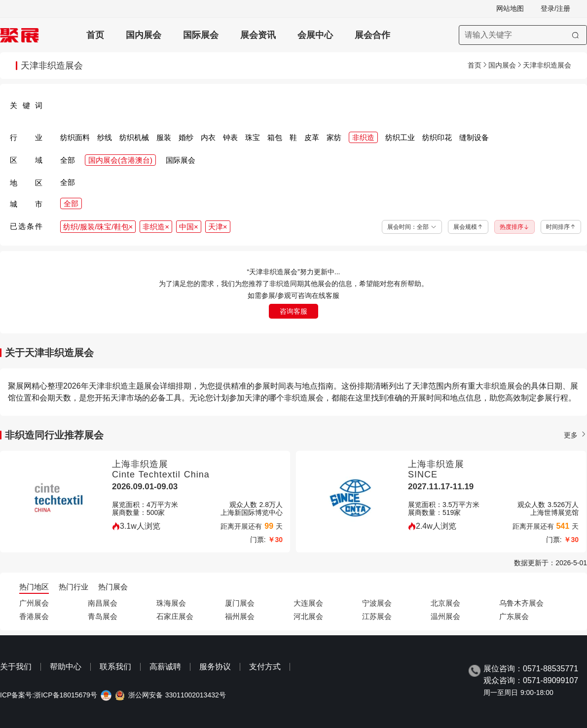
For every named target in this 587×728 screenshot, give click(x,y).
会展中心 (315, 35)
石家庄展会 (175, 616)
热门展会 (113, 587)
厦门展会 (240, 603)
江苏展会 (377, 616)
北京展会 (445, 603)
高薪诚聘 (165, 667)
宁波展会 (377, 603)
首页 (95, 35)
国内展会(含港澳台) (120, 160)
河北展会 (308, 616)
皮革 (312, 137)
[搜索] (575, 35)
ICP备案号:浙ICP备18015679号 (49, 695)
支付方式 (265, 667)
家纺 (334, 137)
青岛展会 (103, 616)
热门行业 (73, 587)
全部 (68, 160)
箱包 (275, 137)
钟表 (230, 137)
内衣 (208, 137)
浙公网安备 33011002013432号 (177, 695)
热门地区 (34, 587)
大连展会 (308, 603)
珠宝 (253, 137)
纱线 (105, 137)
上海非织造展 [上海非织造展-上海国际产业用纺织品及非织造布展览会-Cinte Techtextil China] (140, 464)
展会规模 (468, 227)
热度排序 (514, 227)
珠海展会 (171, 603)
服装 (164, 137)
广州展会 (34, 603)
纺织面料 (75, 137)
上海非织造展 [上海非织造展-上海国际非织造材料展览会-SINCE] (436, 464)
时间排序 (561, 227)
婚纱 (186, 137)
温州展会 (445, 616)
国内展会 (144, 35)
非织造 (363, 137)
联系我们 (115, 667)
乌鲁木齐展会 (521, 603)
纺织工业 (400, 137)
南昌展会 (103, 603)
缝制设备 (474, 137)
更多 (575, 435)
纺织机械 (134, 137)
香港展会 (34, 616)
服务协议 (215, 667)
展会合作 (372, 35)
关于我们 (16, 667)
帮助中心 (66, 667)
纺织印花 (437, 137)
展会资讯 (258, 35)
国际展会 (201, 35)
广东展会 (514, 616)
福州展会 (240, 616)
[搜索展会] (523, 35)
